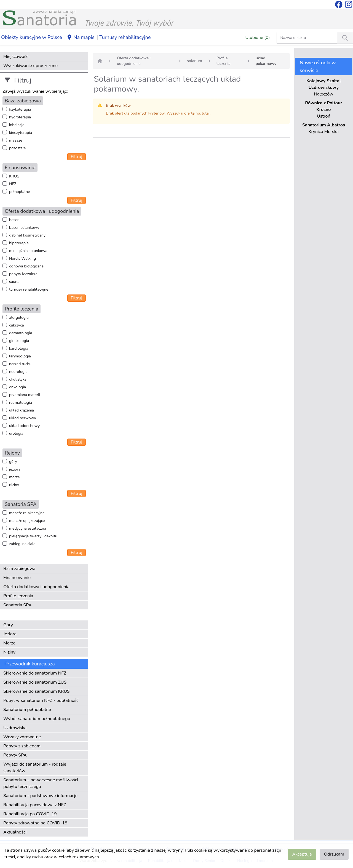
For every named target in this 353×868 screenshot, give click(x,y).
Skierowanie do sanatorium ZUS (35, 682)
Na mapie (81, 38)
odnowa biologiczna (26, 266)
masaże (16, 140)
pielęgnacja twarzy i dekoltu (33, 536)
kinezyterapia (21, 133)
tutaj (206, 113)
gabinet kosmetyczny (27, 235)
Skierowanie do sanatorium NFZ (35, 673)
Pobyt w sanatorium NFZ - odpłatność (41, 700)
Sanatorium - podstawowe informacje (40, 796)
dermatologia (21, 333)
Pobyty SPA (15, 755)
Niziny (9, 652)
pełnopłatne (20, 192)
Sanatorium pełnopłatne (27, 710)
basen (14, 220)
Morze (9, 643)
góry (13, 462)
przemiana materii (25, 395)
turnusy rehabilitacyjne (29, 289)
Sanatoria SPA (18, 605)
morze (14, 477)
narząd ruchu (20, 364)
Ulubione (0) (257, 38)
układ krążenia (22, 410)
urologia (16, 433)
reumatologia (21, 403)
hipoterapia (19, 243)
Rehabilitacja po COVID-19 (30, 814)
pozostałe (18, 148)
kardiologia (19, 348)
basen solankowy (24, 228)
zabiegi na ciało (22, 544)
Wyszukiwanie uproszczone (30, 66)
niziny (14, 485)
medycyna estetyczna (28, 528)
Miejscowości (16, 57)
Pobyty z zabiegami (22, 746)
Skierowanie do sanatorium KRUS (37, 691)
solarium (195, 61)
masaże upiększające (27, 521)
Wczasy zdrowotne (22, 737)
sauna (14, 282)
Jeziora (10, 634)
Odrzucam (334, 854)
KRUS (14, 176)
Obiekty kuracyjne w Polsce (32, 37)
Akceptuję (302, 854)
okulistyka (18, 379)
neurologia (18, 372)
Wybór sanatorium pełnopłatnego (37, 719)
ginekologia (19, 341)
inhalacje (17, 125)
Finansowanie (17, 578)
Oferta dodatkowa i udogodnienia (36, 587)
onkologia (18, 387)
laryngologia (20, 356)
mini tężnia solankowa (28, 251)
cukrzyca (17, 325)
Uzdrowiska (15, 728)
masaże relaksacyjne (27, 513)
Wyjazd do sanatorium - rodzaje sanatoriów (35, 768)
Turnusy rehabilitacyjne (125, 37)
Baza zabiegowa (19, 569)
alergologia (19, 318)
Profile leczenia (18, 596)
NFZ (13, 184)
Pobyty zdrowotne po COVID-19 (35, 823)
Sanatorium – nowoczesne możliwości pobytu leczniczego (41, 783)
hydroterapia (20, 117)
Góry (8, 625)
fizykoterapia (20, 109)
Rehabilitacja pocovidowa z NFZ (35, 805)
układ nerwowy (23, 418)
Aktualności (15, 832)
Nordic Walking (22, 258)
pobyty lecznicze (23, 274)
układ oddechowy (24, 426)
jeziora (15, 469)
